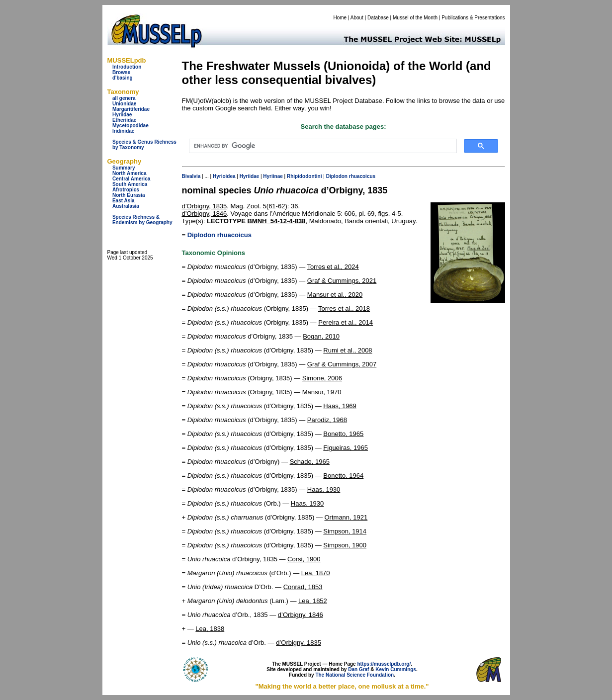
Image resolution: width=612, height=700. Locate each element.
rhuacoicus (362, 176)
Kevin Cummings (396, 669)
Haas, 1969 (340, 406)
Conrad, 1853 (303, 587)
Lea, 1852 (313, 601)
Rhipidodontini (305, 176)
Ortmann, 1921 (346, 517)
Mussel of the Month (415, 18)
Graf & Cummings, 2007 (342, 364)
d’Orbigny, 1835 (205, 206)
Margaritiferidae (131, 109)
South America (130, 184)
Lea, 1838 (210, 629)
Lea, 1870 (316, 573)
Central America (131, 179)
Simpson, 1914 (345, 531)
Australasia (126, 206)
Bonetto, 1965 (343, 434)
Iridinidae (123, 131)
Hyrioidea (224, 176)
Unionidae (124, 104)
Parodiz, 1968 (327, 420)
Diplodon (337, 176)
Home (340, 18)
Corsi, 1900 (304, 559)
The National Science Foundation (354, 675)
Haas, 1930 (324, 489)
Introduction (127, 67)
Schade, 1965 (310, 462)
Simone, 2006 (322, 378)
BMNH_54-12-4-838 (276, 221)
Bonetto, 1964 (343, 476)
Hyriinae (273, 176)
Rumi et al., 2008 (348, 350)
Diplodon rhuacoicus (219, 235)
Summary (124, 168)
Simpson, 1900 (345, 545)
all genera (124, 98)
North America (130, 173)
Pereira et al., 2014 (346, 322)
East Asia (124, 201)
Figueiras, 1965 (346, 448)
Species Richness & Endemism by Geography (142, 220)
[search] (322, 146)
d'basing (123, 78)
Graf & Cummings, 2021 (342, 281)
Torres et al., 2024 (333, 267)
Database (378, 18)
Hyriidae (122, 115)
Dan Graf (358, 669)
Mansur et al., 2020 (335, 295)
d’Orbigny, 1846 (205, 214)
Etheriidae (124, 120)
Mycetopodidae (131, 126)
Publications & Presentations (473, 18)
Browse (121, 72)
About (357, 18)
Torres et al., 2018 (344, 308)
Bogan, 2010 (321, 336)
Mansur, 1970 (322, 392)
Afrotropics (126, 190)
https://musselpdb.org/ (384, 664)
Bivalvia (191, 176)
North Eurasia (129, 195)
